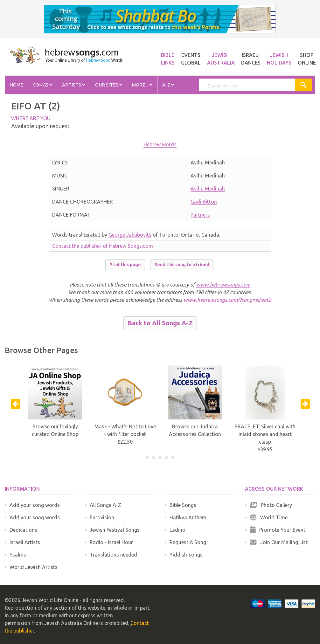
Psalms (18, 555)
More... (142, 85)
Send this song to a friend (182, 265)
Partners (200, 215)
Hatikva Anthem (188, 517)
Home (16, 85)
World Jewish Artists (34, 567)
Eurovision (102, 517)
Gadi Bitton (204, 202)
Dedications (23, 530)
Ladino (177, 530)
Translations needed (113, 555)
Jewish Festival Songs (115, 530)
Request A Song (188, 542)
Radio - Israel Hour (111, 542)
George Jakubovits (130, 235)
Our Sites (109, 85)
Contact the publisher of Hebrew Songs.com (103, 246)
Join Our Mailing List (279, 542)
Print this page (125, 265)
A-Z (168, 85)
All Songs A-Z (105, 505)
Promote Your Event (278, 530)
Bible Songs (183, 505)
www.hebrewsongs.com (223, 285)
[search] (247, 86)
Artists (73, 85)
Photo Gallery (271, 505)
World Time (269, 517)
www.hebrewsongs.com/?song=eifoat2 (227, 300)
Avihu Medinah (208, 189)
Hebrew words (160, 144)
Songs (43, 85)
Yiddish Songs (186, 555)
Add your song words (35, 505)
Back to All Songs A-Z (160, 323)
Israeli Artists (25, 542)
